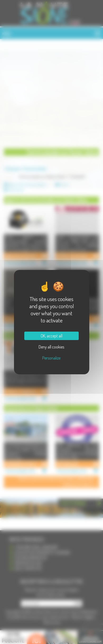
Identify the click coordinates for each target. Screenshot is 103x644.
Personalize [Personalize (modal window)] (51, 358)
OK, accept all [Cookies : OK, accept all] (51, 336)
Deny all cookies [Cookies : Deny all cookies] (51, 347)
